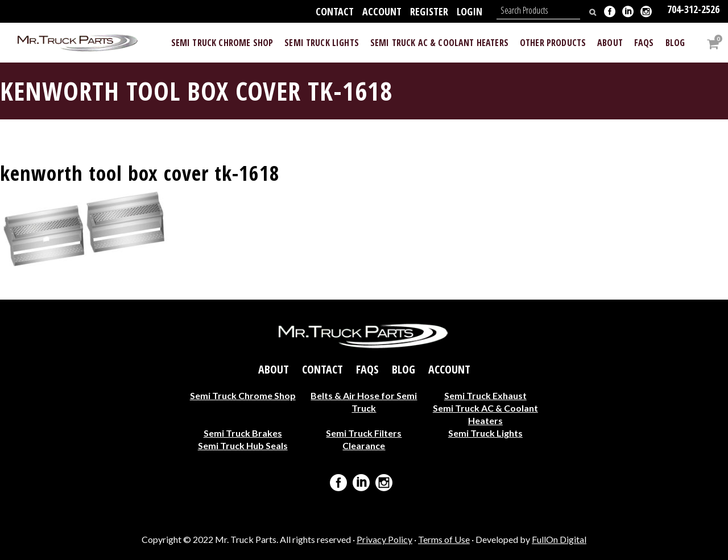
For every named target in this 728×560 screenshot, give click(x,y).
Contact (335, 11)
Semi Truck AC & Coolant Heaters (485, 414)
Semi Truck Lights (485, 432)
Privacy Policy (384, 539)
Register (429, 11)
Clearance (364, 445)
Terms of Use (444, 539)
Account (382, 11)
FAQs (367, 369)
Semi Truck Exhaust (485, 395)
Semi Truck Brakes (243, 432)
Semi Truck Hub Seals (243, 445)
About (274, 369)
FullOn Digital (559, 539)
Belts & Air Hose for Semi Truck (364, 401)
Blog (404, 369)
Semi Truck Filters (364, 432)
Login (470, 11)
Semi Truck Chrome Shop (243, 395)
